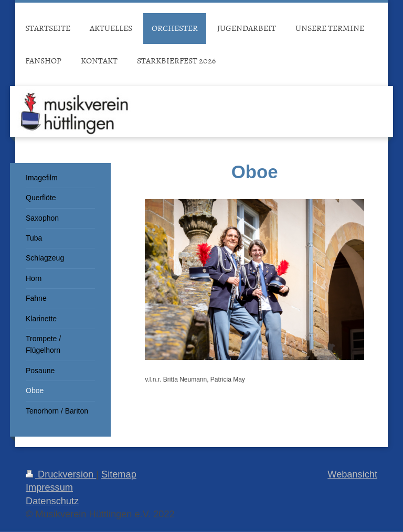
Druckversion (61, 474)
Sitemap (119, 474)
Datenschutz (52, 501)
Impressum (49, 487)
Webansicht (352, 474)
